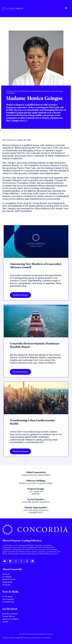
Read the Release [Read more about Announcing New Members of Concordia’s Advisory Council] (20, 295)
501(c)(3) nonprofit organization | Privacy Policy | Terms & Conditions (26, 638)
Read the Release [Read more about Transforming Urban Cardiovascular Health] (20, 451)
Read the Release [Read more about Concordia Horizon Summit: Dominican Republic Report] (20, 372)
